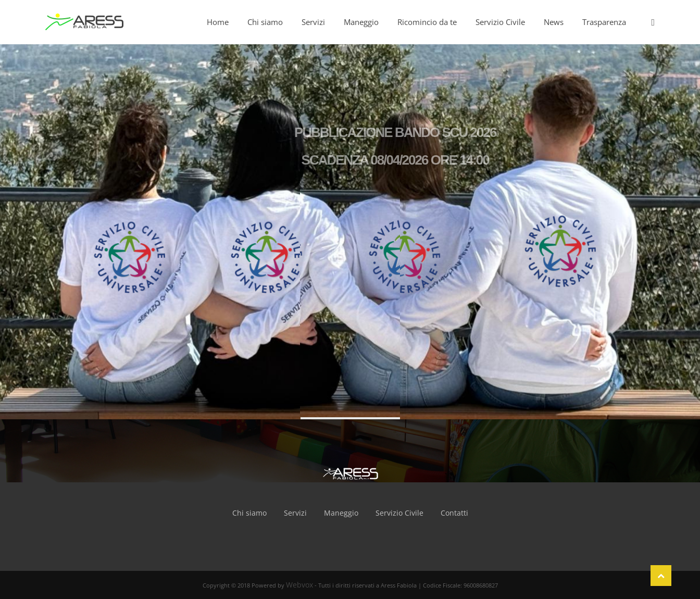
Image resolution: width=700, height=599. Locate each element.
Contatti (454, 513)
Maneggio (341, 513)
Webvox (299, 585)
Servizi (295, 513)
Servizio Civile (399, 513)
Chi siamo (249, 513)
